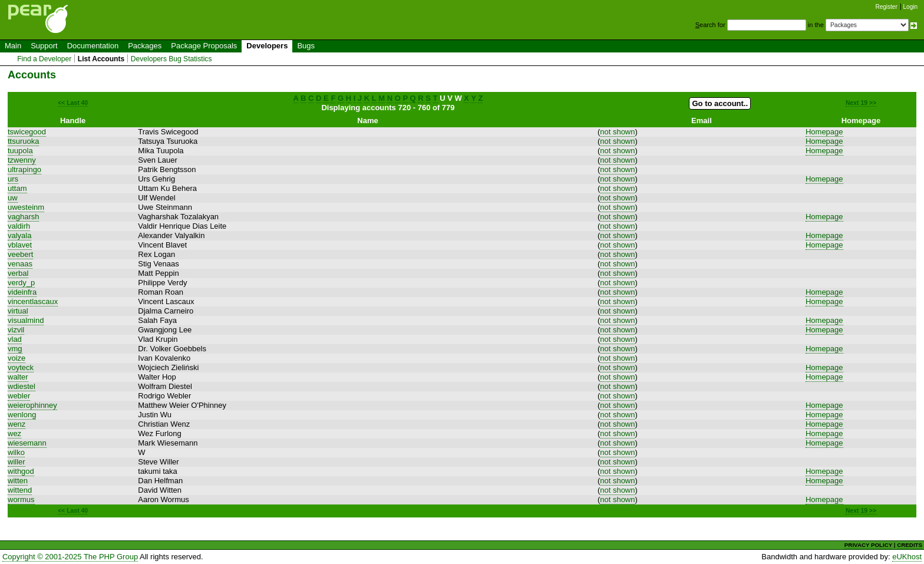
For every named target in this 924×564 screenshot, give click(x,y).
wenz (16, 424)
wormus (21, 499)
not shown (617, 132)
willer (16, 462)
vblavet (20, 245)
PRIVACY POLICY (868, 545)
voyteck (21, 367)
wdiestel (22, 386)
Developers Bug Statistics (171, 59)
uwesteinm (26, 207)
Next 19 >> (861, 103)
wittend (20, 490)
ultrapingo (24, 169)
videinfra (22, 292)
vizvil (16, 330)
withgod (21, 471)
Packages (145, 46)
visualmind (26, 320)
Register (887, 7)
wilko (16, 452)
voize (16, 358)
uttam (17, 188)
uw (13, 198)
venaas (20, 264)
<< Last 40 (73, 103)
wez (14, 433)
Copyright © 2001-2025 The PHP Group (70, 557)
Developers (267, 46)
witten (18, 481)
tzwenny (22, 160)
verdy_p (21, 283)
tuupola (20, 151)
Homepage (824, 132)
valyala (19, 235)
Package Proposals (204, 46)
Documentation (93, 46)
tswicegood (27, 132)
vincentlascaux (33, 301)
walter (18, 377)
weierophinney (32, 405)
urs (13, 179)
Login (910, 7)
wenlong (22, 415)
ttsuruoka (23, 141)
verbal (18, 273)
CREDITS (910, 545)
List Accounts (101, 59)
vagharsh (23, 217)
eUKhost (907, 557)
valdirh (19, 226)
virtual (18, 311)
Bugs (306, 46)
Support (44, 46)
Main (13, 46)
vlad (15, 339)
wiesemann (27, 443)
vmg (15, 349)
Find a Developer (44, 59)
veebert (20, 254)
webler (19, 396)
